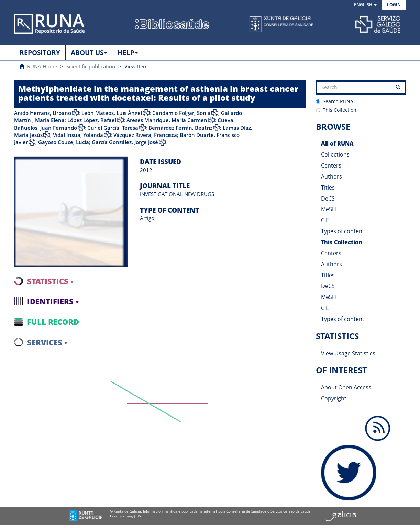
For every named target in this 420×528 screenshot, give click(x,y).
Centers (331, 165)
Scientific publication (91, 66)
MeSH (329, 209)
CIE (325, 220)
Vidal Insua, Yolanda (78, 135)
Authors (331, 176)
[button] (365, 5)
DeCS (328, 198)
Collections (335, 154)
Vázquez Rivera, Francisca (145, 135)
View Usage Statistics (348, 353)
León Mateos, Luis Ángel (112, 113)
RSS (140, 516)
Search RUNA (335, 101)
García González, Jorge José (125, 142)
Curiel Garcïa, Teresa (113, 128)
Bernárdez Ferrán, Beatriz (180, 128)
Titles (328, 187)
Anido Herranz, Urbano (43, 113)
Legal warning (121, 516)
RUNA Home (42, 66)
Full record (53, 322)
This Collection (336, 110)
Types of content (343, 231)
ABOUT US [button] (89, 53)
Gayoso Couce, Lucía (64, 142)
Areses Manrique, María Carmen (167, 120)
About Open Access (346, 387)
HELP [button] (128, 53)
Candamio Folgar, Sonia (181, 113)
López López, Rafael (92, 120)
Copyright (334, 398)
